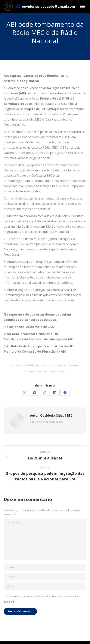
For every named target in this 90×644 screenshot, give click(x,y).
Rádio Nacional (58, 372)
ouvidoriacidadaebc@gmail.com (45, 6)
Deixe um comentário (68, 365)
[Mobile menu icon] (82, 6)
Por (25, 365)
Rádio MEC (43, 372)
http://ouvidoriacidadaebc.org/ (47, 422)
